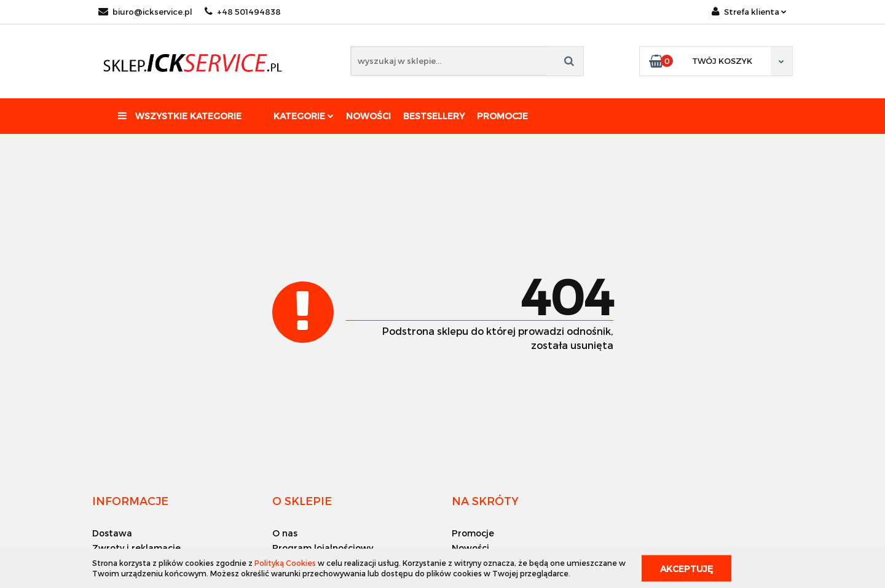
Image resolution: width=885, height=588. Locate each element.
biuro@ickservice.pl (145, 12)
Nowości (368, 116)
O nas (285, 533)
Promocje (502, 116)
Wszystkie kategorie (180, 116)
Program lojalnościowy (323, 548)
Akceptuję (686, 568)
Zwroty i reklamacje (136, 548)
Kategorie (304, 116)
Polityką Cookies (285, 563)
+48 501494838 (243, 12)
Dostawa (112, 533)
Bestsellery (434, 116)
